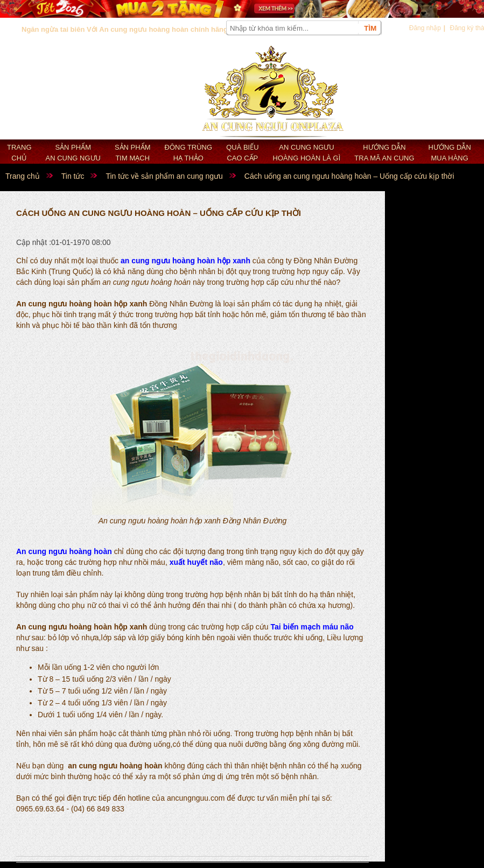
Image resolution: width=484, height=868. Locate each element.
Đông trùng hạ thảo (189, 153)
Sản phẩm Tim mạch (133, 153)
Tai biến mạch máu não (312, 627)
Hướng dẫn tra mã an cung (384, 153)
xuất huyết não (196, 562)
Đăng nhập (425, 28)
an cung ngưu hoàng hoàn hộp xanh (185, 261)
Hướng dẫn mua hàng (450, 153)
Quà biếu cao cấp (242, 153)
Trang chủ (19, 153)
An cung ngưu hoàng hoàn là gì (307, 153)
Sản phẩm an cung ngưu (73, 153)
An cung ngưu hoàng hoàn (64, 551)
